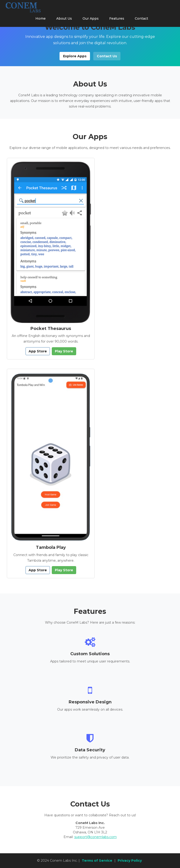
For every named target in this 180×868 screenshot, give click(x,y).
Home (41, 18)
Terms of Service (97, 861)
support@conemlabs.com (96, 837)
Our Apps (91, 18)
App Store (38, 351)
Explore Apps (75, 56)
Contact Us (107, 56)
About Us (64, 18)
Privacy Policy (130, 861)
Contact (141, 18)
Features (117, 18)
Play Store (64, 351)
